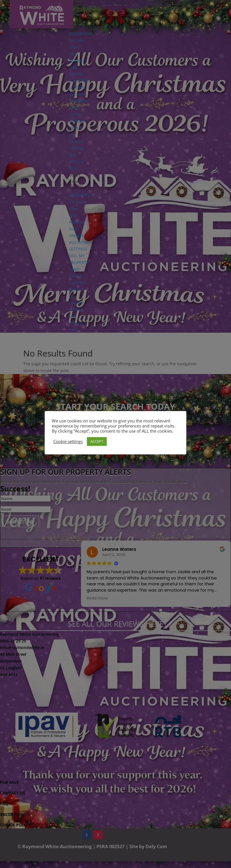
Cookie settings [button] (68, 441)
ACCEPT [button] (97, 441)
